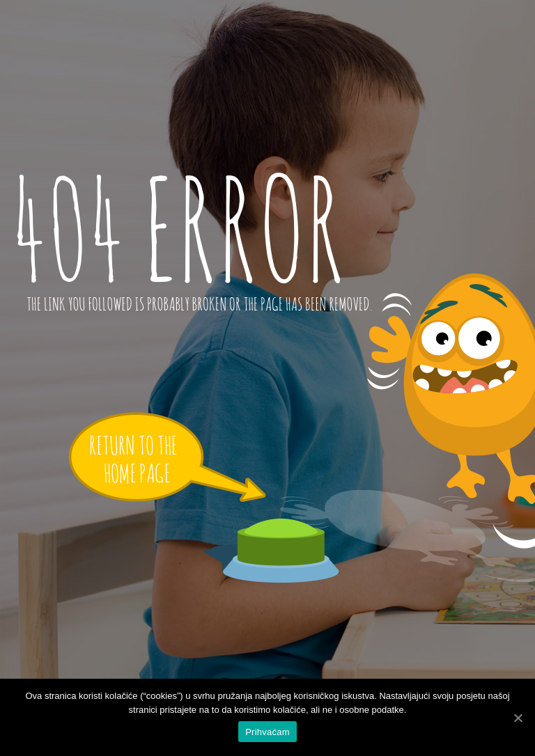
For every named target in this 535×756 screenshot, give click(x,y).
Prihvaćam (267, 732)
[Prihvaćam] (518, 718)
